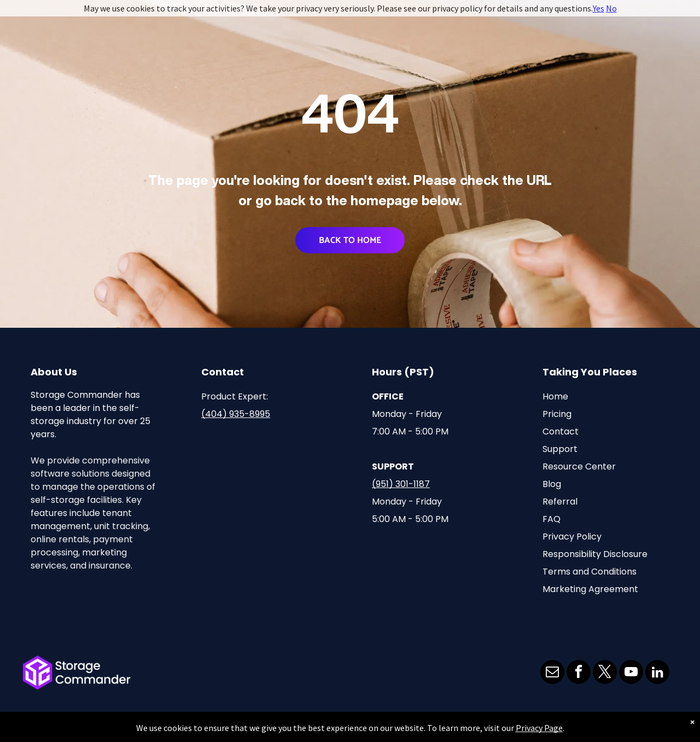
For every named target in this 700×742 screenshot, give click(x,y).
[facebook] (579, 673)
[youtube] (631, 673)
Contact (561, 431)
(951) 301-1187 (401, 484)
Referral (560, 502)
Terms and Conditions (590, 572)
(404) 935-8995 (236, 414)
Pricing (557, 414)
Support (560, 449)
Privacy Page (539, 728)
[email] (552, 673)
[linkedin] (657, 673)
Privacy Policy (572, 537)
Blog (552, 484)
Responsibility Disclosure (595, 554)
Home (555, 396)
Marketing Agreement (590, 589)
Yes (599, 8)
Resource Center (579, 466)
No (611, 8)
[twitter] (605, 673)
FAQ (552, 519)
